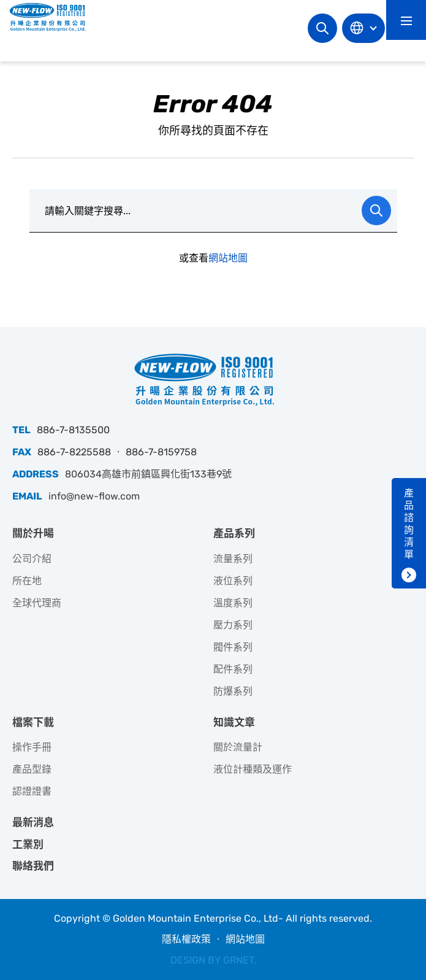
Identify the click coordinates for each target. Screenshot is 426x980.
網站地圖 (228, 258)
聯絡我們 (33, 866)
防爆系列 (233, 691)
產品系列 (234, 533)
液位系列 (233, 581)
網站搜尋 (322, 28)
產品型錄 (32, 769)
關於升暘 (33, 533)
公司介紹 (32, 559)
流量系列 (233, 559)
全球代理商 (37, 603)
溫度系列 (233, 603)
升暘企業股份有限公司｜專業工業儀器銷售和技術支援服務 (52, 17)
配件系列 (233, 669)
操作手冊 (32, 747)
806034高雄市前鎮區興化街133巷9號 (148, 474)
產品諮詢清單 (409, 524)
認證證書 (32, 791)
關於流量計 (238, 747)
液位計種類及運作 (253, 769)
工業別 (28, 844)
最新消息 (33, 822)
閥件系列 (233, 647)
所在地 (27, 581)
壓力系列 (233, 625)
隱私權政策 (186, 939)
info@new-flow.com (94, 496)
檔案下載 (33, 722)
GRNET (238, 960)
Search (376, 210)
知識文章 (234, 722)
